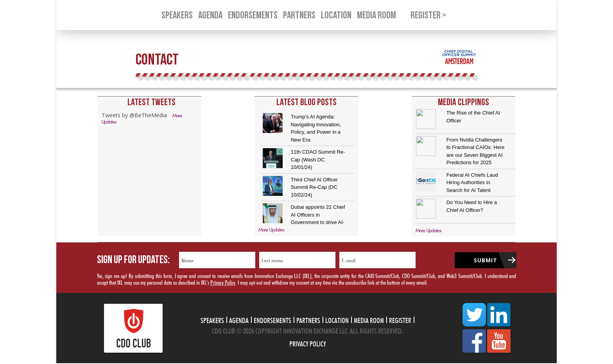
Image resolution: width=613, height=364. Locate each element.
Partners (308, 319)
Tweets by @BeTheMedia (134, 115)
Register (400, 319)
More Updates (271, 230)
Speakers (212, 319)
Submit (486, 260)
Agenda (239, 319)
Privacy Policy (223, 282)
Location (337, 319)
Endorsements (272, 319)
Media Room (369, 319)
